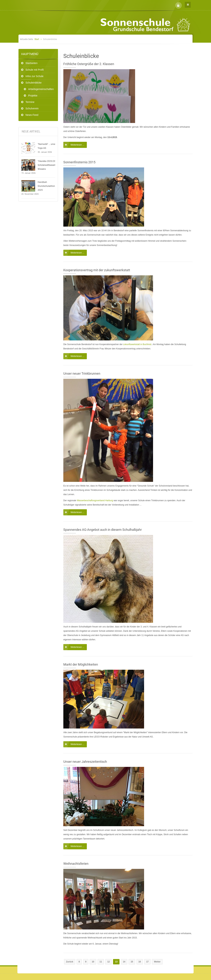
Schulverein (32, 108)
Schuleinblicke (34, 83)
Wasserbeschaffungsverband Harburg (95, 500)
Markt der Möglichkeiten (81, 664)
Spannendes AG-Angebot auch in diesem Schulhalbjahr (103, 530)
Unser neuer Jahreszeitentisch (85, 762)
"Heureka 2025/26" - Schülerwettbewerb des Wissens (49, 165)
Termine (30, 102)
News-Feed (32, 115)
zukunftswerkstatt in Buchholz (137, 344)
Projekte (33, 96)
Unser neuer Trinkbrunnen (82, 373)
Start (37, 39)
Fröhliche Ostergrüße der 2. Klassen (89, 64)
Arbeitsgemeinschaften (41, 89)
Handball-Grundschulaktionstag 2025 (48, 186)
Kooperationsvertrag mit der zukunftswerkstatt (97, 270)
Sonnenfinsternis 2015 (79, 162)
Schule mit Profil (35, 70)
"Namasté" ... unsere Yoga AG (47, 146)
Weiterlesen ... (77, 145)
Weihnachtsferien (76, 864)
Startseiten (31, 63)
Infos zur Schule (34, 76)
